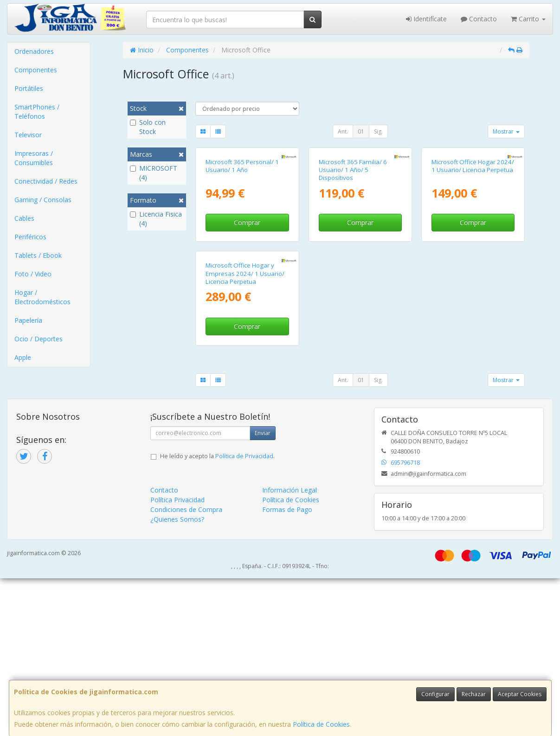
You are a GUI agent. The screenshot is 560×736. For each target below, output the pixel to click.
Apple (23, 357)
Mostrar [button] (506, 131)
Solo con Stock (148, 127)
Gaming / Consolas (43, 200)
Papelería (28, 320)
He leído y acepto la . (217, 614)
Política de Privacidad (244, 614)
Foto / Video (33, 274)
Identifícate (426, 19)
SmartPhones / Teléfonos (37, 112)
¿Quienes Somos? (177, 677)
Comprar (247, 301)
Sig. (378, 131)
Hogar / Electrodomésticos (42, 297)
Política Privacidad (177, 657)
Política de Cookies (321, 724)
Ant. (343, 131)
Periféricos (30, 237)
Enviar (263, 591)
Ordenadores (34, 51)
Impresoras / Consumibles (34, 158)
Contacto (479, 19)
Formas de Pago (287, 667)
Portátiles (29, 88)
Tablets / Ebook (38, 255)
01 (361, 131)
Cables (24, 218)
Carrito (528, 19)
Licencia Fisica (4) (156, 219)
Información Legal (290, 648)
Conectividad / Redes (46, 181)
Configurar (435, 694)
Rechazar (474, 694)
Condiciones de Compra (186, 667)
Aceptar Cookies (520, 694)
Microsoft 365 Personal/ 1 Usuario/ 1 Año (242, 245)
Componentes (36, 70)
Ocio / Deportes (39, 339)
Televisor (28, 135)
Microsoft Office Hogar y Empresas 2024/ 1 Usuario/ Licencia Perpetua (245, 431)
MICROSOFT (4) (154, 173)
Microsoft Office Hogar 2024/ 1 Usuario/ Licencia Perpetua (473, 245)
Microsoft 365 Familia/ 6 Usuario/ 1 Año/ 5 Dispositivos (353, 249)
